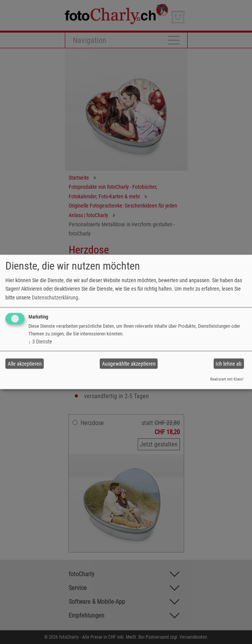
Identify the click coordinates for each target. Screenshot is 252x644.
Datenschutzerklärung (55, 297)
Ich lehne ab (229, 364)
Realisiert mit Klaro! (227, 379)
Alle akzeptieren (25, 364)
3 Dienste (40, 342)
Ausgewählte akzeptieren (129, 364)
